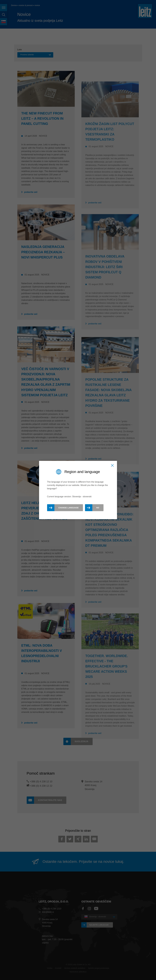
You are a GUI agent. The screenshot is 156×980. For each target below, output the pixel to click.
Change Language (68, 508)
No (98, 508)
